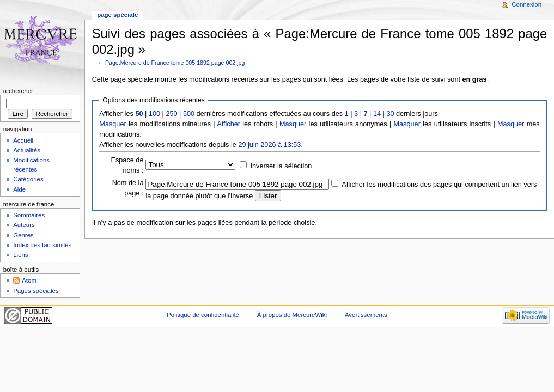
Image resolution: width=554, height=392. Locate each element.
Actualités (27, 150)
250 (171, 114)
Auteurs (24, 225)
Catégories (28, 179)
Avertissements (366, 315)
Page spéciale (117, 15)
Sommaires (29, 215)
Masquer (112, 124)
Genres (23, 235)
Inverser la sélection (281, 166)
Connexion (526, 4)
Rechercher (18, 91)
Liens (20, 255)
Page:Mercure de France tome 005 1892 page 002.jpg (175, 63)
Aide (19, 189)
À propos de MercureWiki (292, 315)
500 (189, 114)
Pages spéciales (36, 291)
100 (154, 114)
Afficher (229, 124)
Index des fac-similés (42, 245)
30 (390, 114)
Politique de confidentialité (203, 315)
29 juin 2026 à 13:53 (269, 145)
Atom (29, 280)
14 (377, 114)
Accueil (23, 140)
